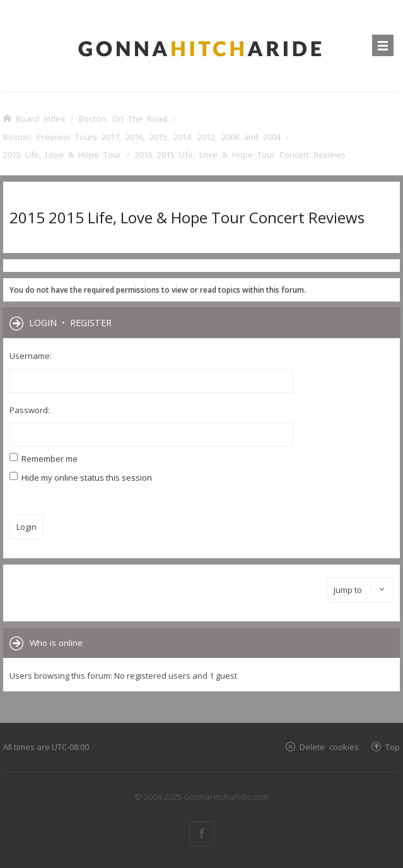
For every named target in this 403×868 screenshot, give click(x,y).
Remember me (44, 459)
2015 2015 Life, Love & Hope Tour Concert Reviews (187, 217)
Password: (30, 410)
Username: (31, 356)
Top (393, 747)
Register (91, 322)
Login (43, 322)
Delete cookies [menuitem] (329, 747)
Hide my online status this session (81, 478)
